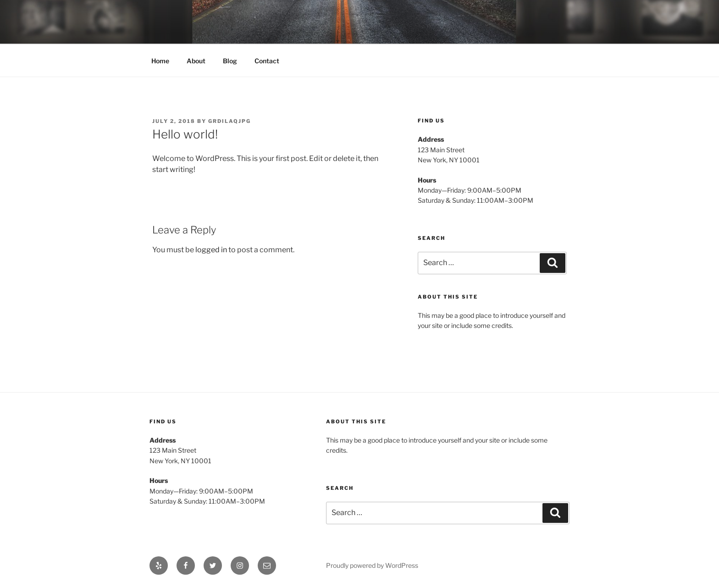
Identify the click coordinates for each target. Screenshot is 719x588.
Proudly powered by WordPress (372, 565)
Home (160, 61)
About (196, 61)
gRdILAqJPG (230, 121)
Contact (267, 61)
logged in (211, 250)
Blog (230, 61)
